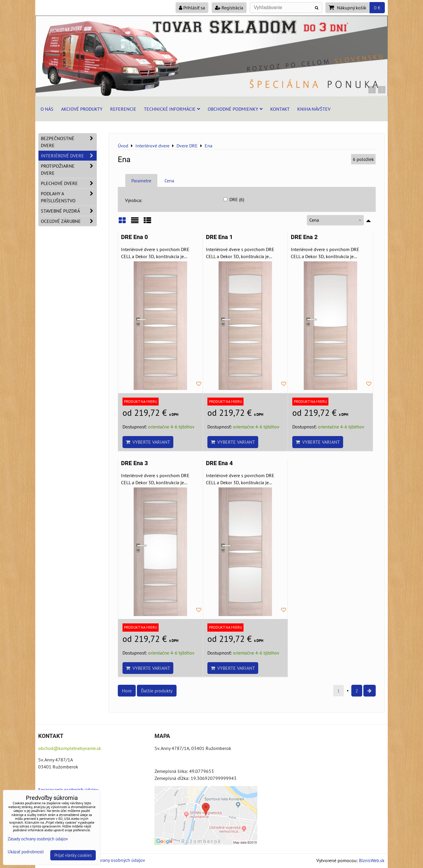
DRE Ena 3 (134, 463)
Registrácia (229, 8)
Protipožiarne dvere (69, 169)
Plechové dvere (69, 183)
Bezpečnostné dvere (69, 142)
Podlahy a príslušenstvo (69, 197)
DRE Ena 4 (219, 463)
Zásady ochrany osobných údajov (112, 860)
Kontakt (280, 109)
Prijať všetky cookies (73, 855)
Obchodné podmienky (235, 109)
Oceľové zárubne (69, 221)
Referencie (123, 109)
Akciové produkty (82, 109)
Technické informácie (172, 109)
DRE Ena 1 (219, 237)
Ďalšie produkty (157, 691)
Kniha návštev (314, 109)
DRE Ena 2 (304, 237)
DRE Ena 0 (134, 237)
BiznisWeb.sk (372, 860)
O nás (47, 109)
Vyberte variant (148, 442)
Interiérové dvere (69, 156)
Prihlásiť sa (192, 8)
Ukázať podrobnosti (26, 852)
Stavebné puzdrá (69, 211)
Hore (127, 691)
